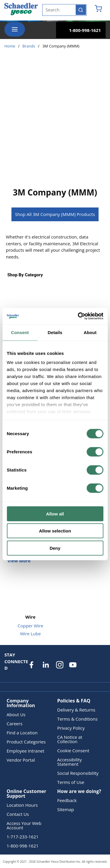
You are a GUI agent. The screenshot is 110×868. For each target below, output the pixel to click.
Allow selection (55, 531)
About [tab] (90, 332)
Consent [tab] (20, 332)
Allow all (55, 514)
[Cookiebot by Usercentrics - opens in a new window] (78, 316)
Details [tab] (55, 332)
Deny (55, 548)
